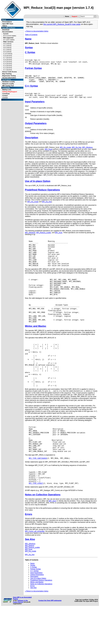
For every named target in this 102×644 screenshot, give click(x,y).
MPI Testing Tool (8, 86)
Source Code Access (9, 72)
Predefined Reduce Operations (42, 194)
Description (32, 142)
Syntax (29, 48)
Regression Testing (9, 76)
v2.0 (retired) (7, 52)
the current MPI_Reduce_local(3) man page (62, 24)
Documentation (8, 32)
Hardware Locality (9, 82)
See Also (30, 574)
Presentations (7, 22)
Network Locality (8, 84)
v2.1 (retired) (7, 50)
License (5, 98)
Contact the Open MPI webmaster (50, 636)
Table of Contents (31, 35)
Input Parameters (35, 106)
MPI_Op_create (65, 151)
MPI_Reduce (30, 581)
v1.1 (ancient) (8, 70)
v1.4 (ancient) (8, 64)
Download (6, 30)
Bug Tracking (7, 74)
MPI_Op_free (77, 151)
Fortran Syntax (33, 69)
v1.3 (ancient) (8, 66)
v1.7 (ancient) (8, 58)
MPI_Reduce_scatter (44, 237)
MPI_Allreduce (87, 151)
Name (28, 39)
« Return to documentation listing (37, 31)
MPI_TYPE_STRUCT (36, 518)
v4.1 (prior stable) (9, 40)
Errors (29, 549)
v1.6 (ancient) (8, 60)
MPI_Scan (48, 153)
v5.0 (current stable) (10, 36)
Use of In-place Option (38, 185)
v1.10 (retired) (8, 54)
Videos (5, 26)
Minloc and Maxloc (36, 343)
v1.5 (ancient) (8, 62)
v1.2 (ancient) (8, 68)
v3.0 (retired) (7, 48)
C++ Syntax (31, 89)
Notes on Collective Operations (43, 530)
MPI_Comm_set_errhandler (35, 566)
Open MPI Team (8, 24)
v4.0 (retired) (7, 44)
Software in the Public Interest (20, 636)
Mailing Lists (7, 90)
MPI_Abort (53, 536)
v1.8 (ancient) (8, 56)
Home (67, 16)
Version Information (9, 78)
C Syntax (30, 52)
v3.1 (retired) (7, 46)
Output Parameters (36, 127)
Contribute (6, 94)
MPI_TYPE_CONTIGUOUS (38, 491)
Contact (5, 96)
